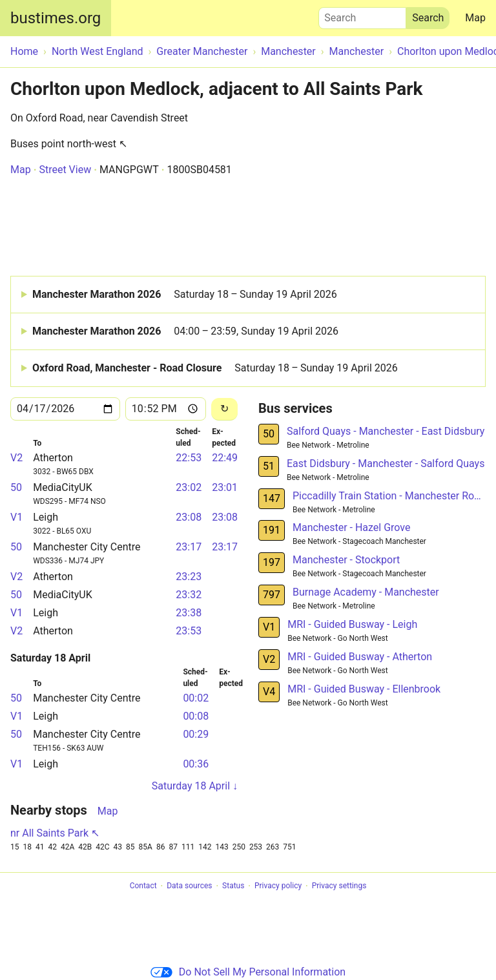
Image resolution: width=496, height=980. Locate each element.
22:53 (189, 458)
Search (362, 15)
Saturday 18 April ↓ (195, 786)
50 (16, 487)
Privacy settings (339, 886)
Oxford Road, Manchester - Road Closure (215, 368)
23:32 (189, 595)
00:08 (196, 716)
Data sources (189, 886)
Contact (143, 886)
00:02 (196, 698)
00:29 (196, 734)
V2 (16, 458)
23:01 (225, 487)
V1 (16, 517)
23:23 (189, 577)
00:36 (196, 764)
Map (475, 18)
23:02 (189, 487)
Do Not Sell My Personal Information (248, 972)
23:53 (189, 631)
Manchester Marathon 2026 (185, 295)
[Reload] (224, 409)
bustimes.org (56, 18)
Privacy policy (278, 886)
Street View (65, 170)
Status (233, 886)
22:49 (225, 458)
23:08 (189, 517)
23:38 (189, 613)
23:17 (189, 547)
